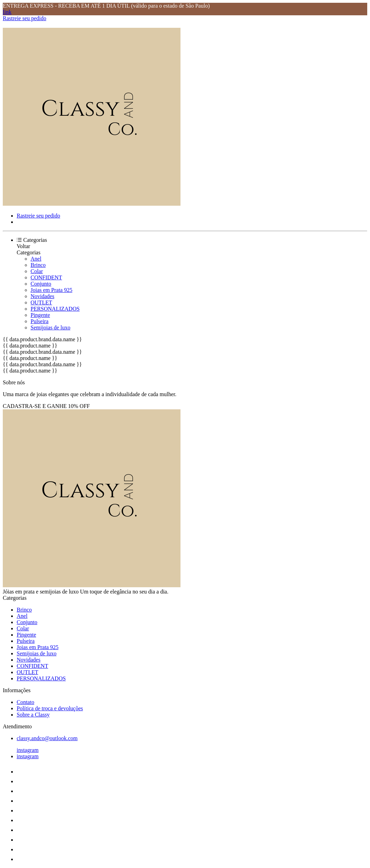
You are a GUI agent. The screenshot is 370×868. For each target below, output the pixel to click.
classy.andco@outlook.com (47, 738)
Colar (37, 271)
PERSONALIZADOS (55, 309)
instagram (28, 750)
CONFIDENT (46, 277)
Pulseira (40, 321)
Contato (26, 702)
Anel (36, 259)
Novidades (42, 296)
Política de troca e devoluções (50, 708)
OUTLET (41, 302)
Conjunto (41, 284)
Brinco (38, 265)
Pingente (40, 315)
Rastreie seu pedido (24, 18)
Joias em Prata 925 (51, 290)
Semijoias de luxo (51, 327)
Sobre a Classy (33, 715)
